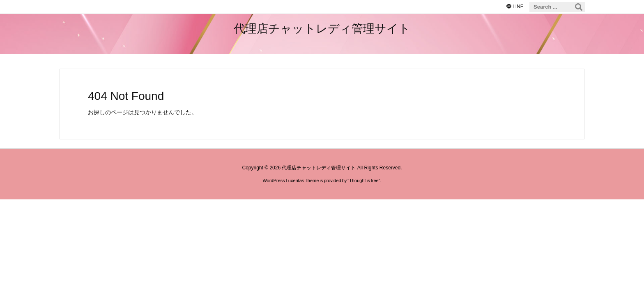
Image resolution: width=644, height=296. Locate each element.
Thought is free (364, 180)
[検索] (579, 7)
